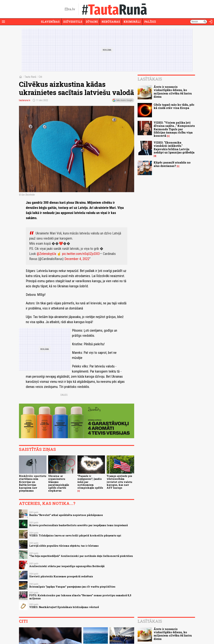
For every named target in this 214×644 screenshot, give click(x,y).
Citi (40, 77)
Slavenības (50, 22)
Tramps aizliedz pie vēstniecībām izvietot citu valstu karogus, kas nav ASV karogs (119, 482)
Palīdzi (150, 22)
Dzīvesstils (73, 22)
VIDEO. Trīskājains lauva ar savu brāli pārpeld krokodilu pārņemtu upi (75, 535)
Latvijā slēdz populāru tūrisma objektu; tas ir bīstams (64, 546)
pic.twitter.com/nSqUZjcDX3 (81, 254)
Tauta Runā (30, 77)
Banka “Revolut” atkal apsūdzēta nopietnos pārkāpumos (66, 515)
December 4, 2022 (77, 259)
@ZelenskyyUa (46, 254)
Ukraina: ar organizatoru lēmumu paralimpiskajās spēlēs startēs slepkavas (59, 483)
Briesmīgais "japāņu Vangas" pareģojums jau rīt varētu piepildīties (72, 587)
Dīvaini (92, 22)
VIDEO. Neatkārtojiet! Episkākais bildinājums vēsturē (64, 607)
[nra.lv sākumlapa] (70, 9)
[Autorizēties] (211, 22)
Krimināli (132, 22)
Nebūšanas (111, 22)
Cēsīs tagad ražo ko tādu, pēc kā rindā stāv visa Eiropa (174, 106)
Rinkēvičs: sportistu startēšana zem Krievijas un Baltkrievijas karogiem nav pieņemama (33, 483)
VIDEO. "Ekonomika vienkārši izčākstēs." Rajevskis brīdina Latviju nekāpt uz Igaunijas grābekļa (174, 147)
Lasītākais (150, 79)
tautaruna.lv (25, 100)
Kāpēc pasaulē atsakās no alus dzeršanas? (172, 164)
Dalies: (64, 395)
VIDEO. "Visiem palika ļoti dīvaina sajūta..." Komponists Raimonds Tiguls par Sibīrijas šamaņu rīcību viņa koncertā (174, 129)
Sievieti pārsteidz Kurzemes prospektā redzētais (61, 576)
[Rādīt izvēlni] (3, 22)
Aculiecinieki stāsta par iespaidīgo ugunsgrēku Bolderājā (67, 566)
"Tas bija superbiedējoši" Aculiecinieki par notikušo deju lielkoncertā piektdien (81, 556)
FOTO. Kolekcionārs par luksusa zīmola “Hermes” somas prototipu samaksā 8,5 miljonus (80, 597)
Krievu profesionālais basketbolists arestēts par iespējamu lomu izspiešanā (78, 525)
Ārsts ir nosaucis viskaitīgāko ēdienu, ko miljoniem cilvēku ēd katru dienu (173, 92)
